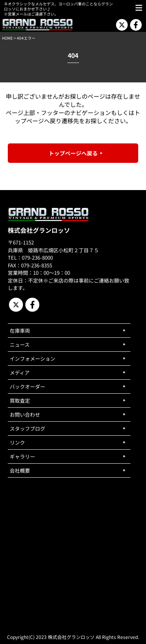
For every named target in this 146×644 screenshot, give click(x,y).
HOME (7, 38)
